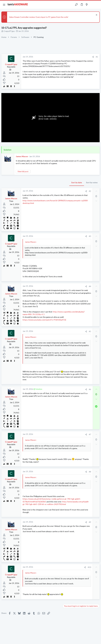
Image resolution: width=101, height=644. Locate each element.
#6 (90, 389)
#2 (90, 191)
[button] (4, 5)
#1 (97, 57)
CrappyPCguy (9, 31)
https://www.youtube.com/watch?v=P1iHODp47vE (44, 320)
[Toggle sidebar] (92, 5)
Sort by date (77, 183)
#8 (90, 472)
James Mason (22, 156)
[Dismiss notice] (96, 15)
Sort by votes (92, 183)
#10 (89, 567)
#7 (90, 434)
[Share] (93, 57)
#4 (90, 286)
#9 (90, 522)
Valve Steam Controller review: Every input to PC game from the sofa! (39, 17)
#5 (90, 331)
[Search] (97, 5)
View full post (23, 171)
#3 (90, 236)
